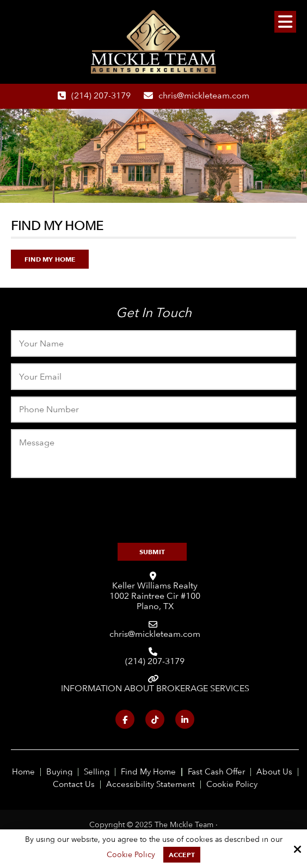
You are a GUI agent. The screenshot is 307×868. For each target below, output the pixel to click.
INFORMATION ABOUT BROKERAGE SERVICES (155, 688)
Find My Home (50, 259)
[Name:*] (153, 343)
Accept (182, 855)
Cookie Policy (131, 854)
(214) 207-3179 (101, 95)
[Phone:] (153, 410)
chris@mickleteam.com (204, 95)
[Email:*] (153, 377)
